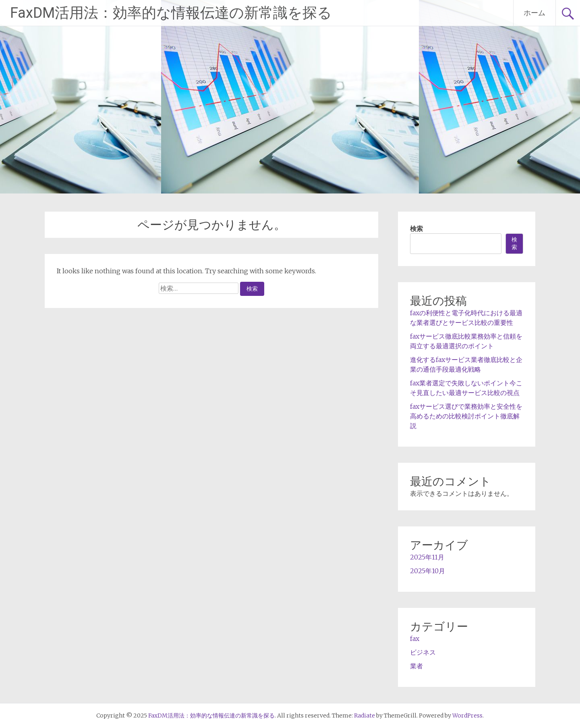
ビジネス (423, 652)
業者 (416, 666)
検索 (416, 229)
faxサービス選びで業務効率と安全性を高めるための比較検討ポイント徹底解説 (466, 416)
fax (415, 639)
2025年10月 (428, 571)
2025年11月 (427, 557)
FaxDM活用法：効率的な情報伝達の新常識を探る (171, 13)
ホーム (534, 13)
